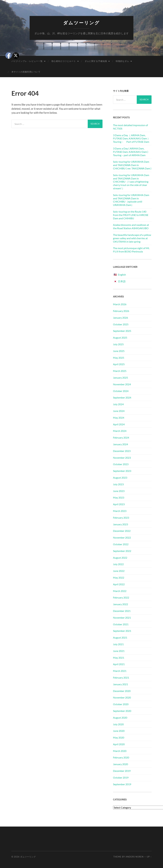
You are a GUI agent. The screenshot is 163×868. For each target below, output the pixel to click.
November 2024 (122, 384)
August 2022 (120, 558)
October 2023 (121, 464)
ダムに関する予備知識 (96, 61)
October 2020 (121, 704)
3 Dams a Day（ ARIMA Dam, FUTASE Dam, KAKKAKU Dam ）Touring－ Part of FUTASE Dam (131, 139)
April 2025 (119, 364)
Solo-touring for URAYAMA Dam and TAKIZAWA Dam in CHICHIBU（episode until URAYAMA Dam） (131, 200)
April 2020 (119, 744)
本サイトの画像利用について (26, 72)
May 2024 (119, 418)
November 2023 (122, 458)
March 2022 (120, 591)
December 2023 (122, 451)
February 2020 (121, 757)
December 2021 (122, 611)
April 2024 (119, 424)
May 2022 (119, 578)
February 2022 (121, 597)
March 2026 (120, 304)
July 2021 (118, 644)
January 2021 (120, 684)
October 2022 (121, 544)
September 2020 (122, 711)
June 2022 (119, 571)
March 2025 (120, 371)
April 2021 (119, 664)
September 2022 (122, 551)
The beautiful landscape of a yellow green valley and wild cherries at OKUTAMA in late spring (132, 238)
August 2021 (120, 637)
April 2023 (119, 504)
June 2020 (119, 731)
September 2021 (122, 631)
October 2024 (121, 391)
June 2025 (119, 351)
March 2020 (120, 751)
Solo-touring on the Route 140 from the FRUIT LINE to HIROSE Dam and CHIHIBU (131, 215)
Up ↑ (149, 857)
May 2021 (119, 658)
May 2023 (119, 497)
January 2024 (120, 444)
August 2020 (120, 718)
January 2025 (120, 378)
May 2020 (119, 737)
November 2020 (122, 697)
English (122, 275)
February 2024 (121, 438)
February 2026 (121, 311)
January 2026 (120, 318)
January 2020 (120, 764)
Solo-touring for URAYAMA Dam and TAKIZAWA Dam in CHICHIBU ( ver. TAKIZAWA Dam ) (132, 165)
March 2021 (120, 671)
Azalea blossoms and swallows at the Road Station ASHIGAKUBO (131, 226)
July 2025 (118, 344)
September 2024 (122, 397)
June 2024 (119, 411)
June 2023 (119, 491)
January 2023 (120, 524)
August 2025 (120, 338)
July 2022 (118, 564)
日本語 (122, 281)
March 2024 (120, 431)
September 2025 (122, 331)
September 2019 (122, 784)
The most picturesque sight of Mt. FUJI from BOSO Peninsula (131, 250)
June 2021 (119, 651)
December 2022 (122, 531)
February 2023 (121, 518)
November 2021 (122, 618)
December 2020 (122, 691)
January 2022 (120, 604)
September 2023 (122, 471)
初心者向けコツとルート (64, 61)
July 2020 (118, 724)
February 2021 (121, 678)
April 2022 (119, 584)
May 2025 (119, 358)
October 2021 (121, 624)
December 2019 (122, 771)
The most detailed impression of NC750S (130, 127)
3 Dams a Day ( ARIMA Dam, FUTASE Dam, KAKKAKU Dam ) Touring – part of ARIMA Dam (131, 152)
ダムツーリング (81, 23)
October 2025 (121, 324)
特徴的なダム (122, 61)
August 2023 (120, 478)
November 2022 (122, 537)
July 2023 (118, 484)
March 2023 (120, 511)
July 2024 (118, 404)
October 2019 (121, 778)
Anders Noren (135, 857)
